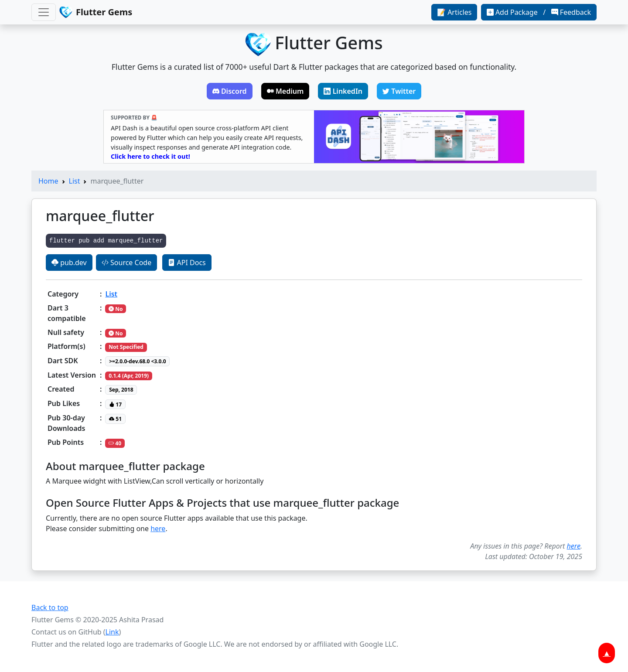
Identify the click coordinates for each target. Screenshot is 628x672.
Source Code (126, 263)
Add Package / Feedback (539, 12)
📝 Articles (454, 12)
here (158, 529)
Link (112, 632)
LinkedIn (343, 91)
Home (48, 181)
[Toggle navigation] (44, 12)
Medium (285, 91)
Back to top (50, 607)
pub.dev (69, 263)
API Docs (187, 263)
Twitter (399, 91)
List (75, 181)
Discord (230, 91)
